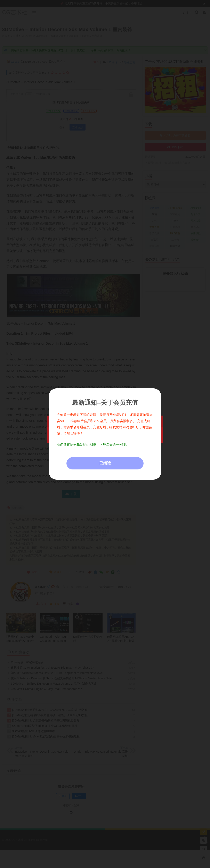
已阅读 (105, 463)
